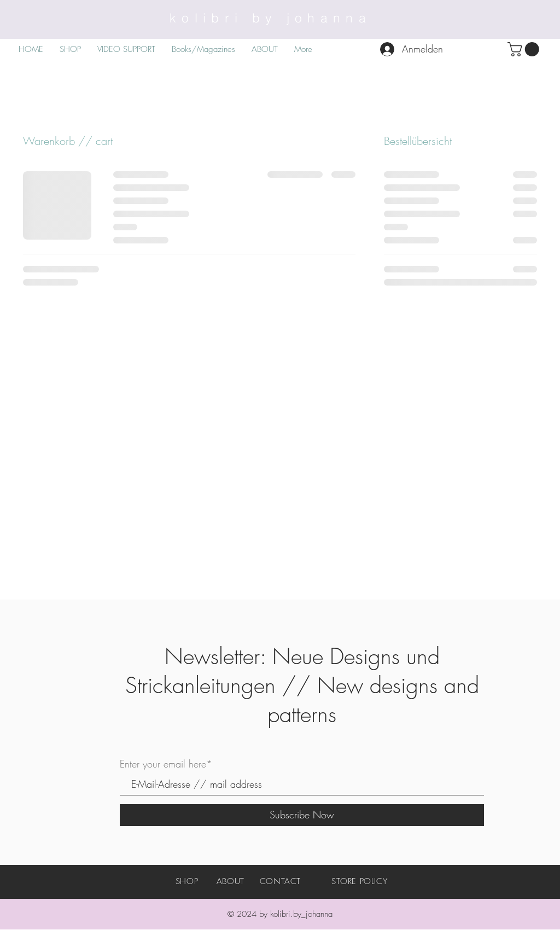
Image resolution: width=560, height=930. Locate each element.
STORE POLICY (359, 881)
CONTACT (280, 881)
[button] (525, 49)
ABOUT (231, 881)
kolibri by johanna (270, 18)
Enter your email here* (166, 764)
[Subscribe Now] (302, 815)
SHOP (187, 881)
